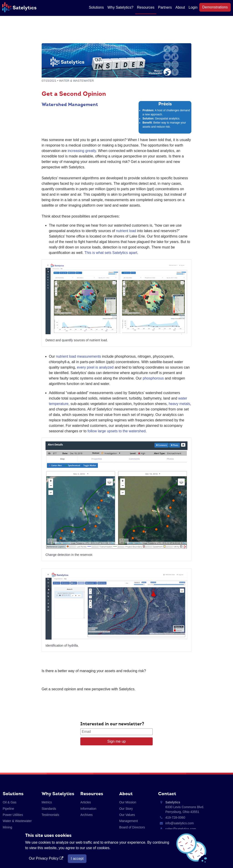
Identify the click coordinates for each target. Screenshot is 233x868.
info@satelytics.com (180, 823)
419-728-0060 (175, 817)
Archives (86, 815)
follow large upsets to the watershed (117, 431)
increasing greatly (82, 151)
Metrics (47, 802)
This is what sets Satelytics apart (111, 253)
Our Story (126, 809)
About (180, 7)
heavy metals (179, 404)
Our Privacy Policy (47, 858)
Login (193, 7)
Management (129, 821)
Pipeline (8, 809)
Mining (7, 827)
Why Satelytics (58, 794)
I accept (77, 859)
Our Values (127, 815)
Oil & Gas (10, 802)
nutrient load (126, 231)
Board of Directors (132, 827)
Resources (146, 7)
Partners (165, 7)
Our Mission (128, 802)
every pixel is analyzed (95, 367)
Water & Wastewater (17, 821)
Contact (167, 794)
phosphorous (153, 378)
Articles (86, 802)
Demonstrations (215, 7)
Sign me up (117, 741)
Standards (49, 809)
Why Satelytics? (120, 7)
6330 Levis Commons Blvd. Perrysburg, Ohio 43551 (185, 807)
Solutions (96, 7)
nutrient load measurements (79, 356)
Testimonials (50, 815)
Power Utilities (13, 815)
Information (88, 809)
